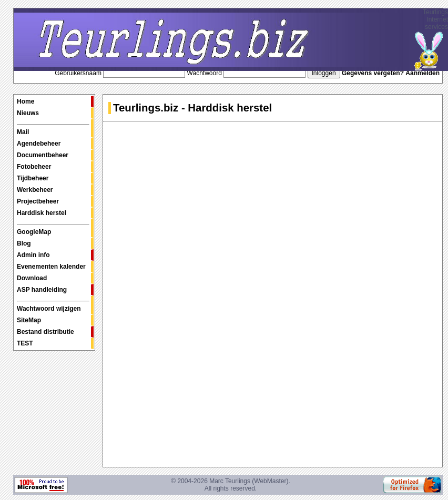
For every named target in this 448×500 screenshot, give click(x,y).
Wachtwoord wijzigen (53, 307)
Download (32, 278)
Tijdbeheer (33, 178)
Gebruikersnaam (78, 73)
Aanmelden (422, 73)
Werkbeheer (35, 190)
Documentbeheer (43, 155)
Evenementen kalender (51, 267)
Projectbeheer (38, 201)
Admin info (33, 255)
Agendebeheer (39, 144)
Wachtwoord (205, 73)
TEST (25, 343)
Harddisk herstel (42, 213)
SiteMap (29, 320)
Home (26, 101)
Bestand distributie (45, 332)
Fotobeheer (34, 167)
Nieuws (28, 113)
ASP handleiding (42, 290)
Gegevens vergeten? (373, 73)
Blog (24, 243)
